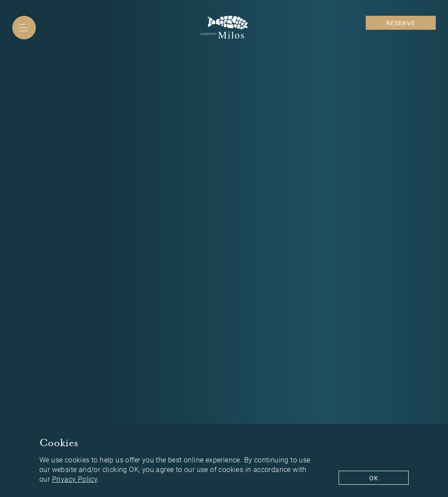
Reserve (401, 23)
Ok (374, 478)
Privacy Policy (75, 480)
